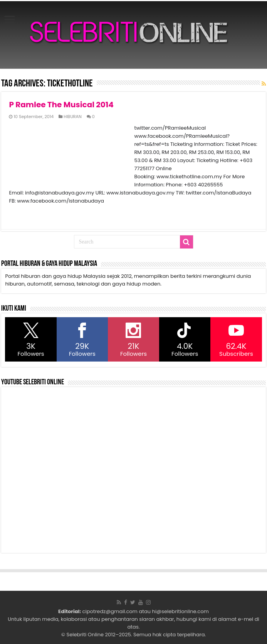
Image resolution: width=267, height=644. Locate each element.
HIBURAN (73, 117)
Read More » (26, 215)
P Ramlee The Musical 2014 (61, 105)
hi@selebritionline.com (181, 611)
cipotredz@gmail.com (110, 611)
